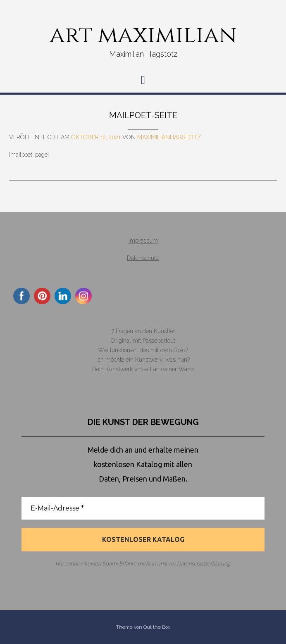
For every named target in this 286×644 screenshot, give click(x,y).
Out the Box (157, 627)
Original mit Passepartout (143, 341)
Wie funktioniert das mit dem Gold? (143, 350)
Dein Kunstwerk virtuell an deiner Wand (143, 369)
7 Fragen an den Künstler (143, 331)
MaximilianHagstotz (169, 137)
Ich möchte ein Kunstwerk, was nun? (143, 360)
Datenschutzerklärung (204, 564)
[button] (143, 80)
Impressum (143, 241)
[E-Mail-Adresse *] (143, 508)
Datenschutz (143, 258)
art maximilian (143, 35)
